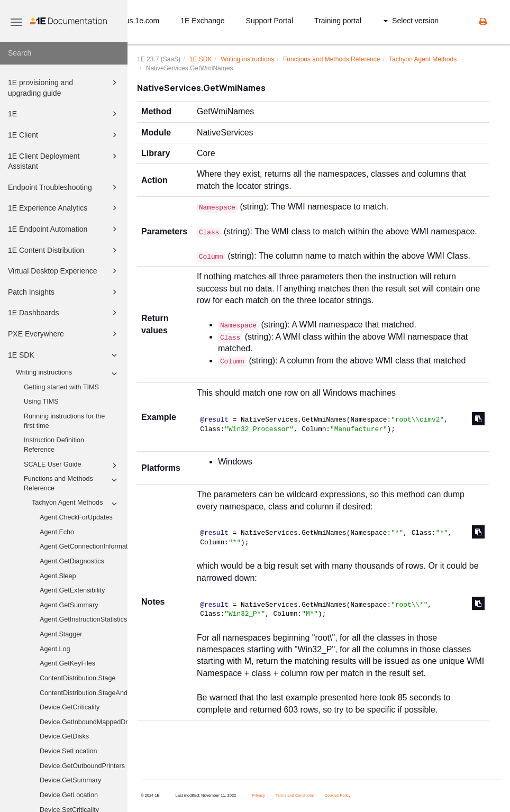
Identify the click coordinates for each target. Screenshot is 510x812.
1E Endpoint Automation (64, 229)
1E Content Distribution (64, 250)
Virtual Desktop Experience (64, 271)
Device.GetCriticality (70, 707)
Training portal (338, 21)
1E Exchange (202, 21)
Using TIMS (41, 402)
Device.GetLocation (69, 795)
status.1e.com (136, 21)
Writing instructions (68, 373)
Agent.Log (55, 649)
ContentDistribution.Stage (78, 678)
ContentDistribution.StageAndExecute (84, 693)
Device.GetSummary (70, 780)
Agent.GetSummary (69, 605)
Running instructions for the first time (64, 421)
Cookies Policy (337, 795)
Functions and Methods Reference (72, 483)
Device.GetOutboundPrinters (82, 766)
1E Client (64, 135)
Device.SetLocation (69, 751)
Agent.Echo (57, 532)
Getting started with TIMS (61, 387)
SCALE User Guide (72, 466)
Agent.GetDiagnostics (72, 561)
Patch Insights (64, 292)
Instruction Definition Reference (54, 445)
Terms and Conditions (295, 795)
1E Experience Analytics (64, 208)
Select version (411, 21)
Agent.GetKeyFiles (67, 663)
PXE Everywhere (64, 334)
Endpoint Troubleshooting (64, 187)
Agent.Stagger (61, 634)
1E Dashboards (64, 313)
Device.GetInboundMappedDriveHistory (84, 722)
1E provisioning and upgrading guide (64, 87)
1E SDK (64, 355)
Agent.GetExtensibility (72, 590)
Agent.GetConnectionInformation (84, 546)
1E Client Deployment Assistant (64, 161)
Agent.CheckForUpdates (76, 517)
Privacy (258, 795)
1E (64, 114)
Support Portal (270, 21)
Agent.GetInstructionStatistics (83, 619)
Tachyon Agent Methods (76, 504)
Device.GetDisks (64, 736)
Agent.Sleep (58, 576)
